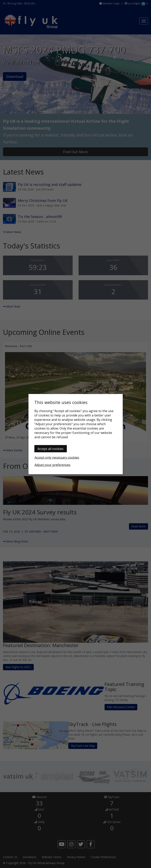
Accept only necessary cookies (57, 457)
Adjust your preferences (52, 465)
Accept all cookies (50, 449)
